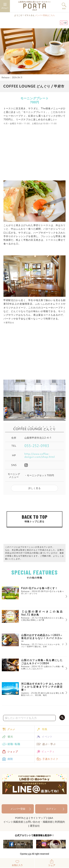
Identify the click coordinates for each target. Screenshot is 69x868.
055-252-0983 (37, 446)
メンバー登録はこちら (45, 15)
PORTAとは (22, 818)
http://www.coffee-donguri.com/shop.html (40, 455)
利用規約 (60, 822)
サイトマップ (38, 818)
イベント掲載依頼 (13, 822)
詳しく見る (35, 488)
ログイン (51, 809)
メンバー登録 (18, 809)
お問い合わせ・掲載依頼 (39, 822)
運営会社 (35, 826)
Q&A (51, 818)
